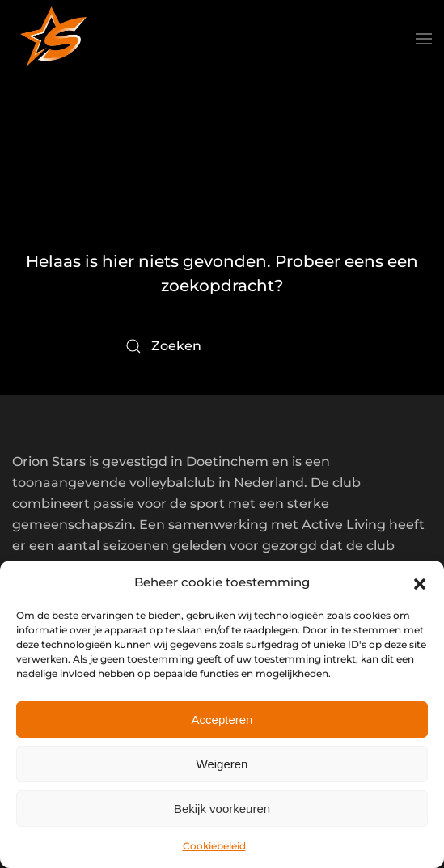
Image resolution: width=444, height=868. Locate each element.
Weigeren (222, 764)
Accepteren (222, 720)
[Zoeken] (222, 346)
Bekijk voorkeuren (222, 809)
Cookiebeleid (214, 846)
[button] (420, 582)
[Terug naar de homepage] (53, 39)
